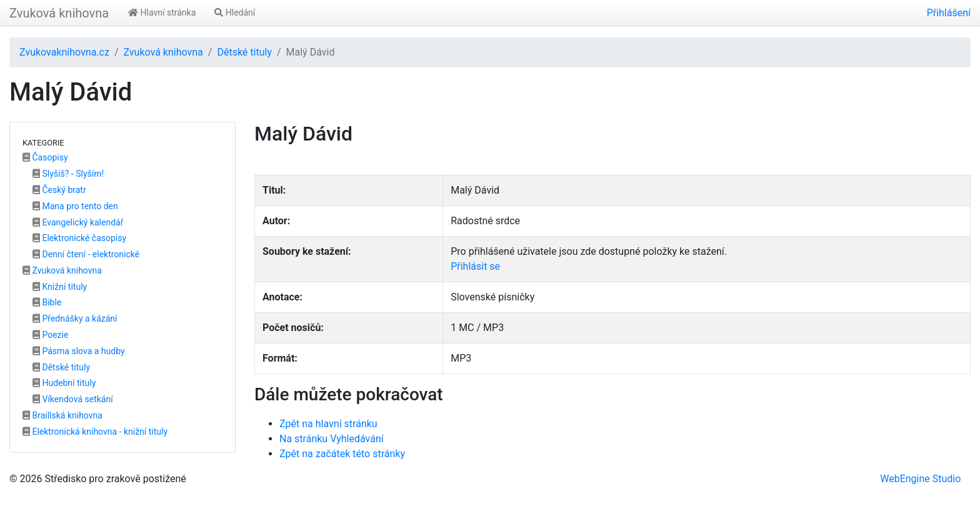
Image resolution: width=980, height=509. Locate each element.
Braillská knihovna (62, 415)
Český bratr (59, 190)
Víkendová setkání (73, 399)
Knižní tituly (60, 287)
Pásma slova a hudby (79, 351)
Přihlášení (949, 13)
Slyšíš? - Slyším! (68, 174)
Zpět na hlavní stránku (328, 424)
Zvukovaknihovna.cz (64, 52)
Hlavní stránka (162, 12)
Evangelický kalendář (78, 222)
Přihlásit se (475, 266)
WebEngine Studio (920, 479)
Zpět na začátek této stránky (342, 454)
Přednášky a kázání (75, 319)
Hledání (235, 12)
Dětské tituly (244, 52)
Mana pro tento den (75, 206)
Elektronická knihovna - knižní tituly (95, 432)
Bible (47, 302)
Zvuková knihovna (59, 13)
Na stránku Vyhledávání (332, 439)
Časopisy (45, 157)
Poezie (50, 335)
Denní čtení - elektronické (86, 254)
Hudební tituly (64, 383)
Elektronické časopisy (79, 238)
